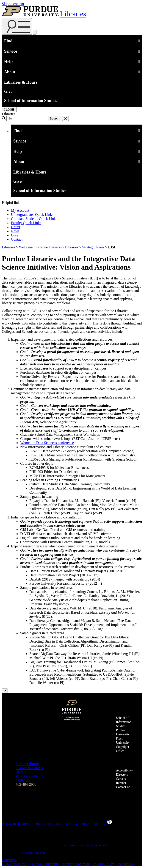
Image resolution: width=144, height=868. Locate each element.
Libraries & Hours (21, 82)
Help (72, 61)
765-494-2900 (26, 784)
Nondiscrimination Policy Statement (84, 845)
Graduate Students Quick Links (34, 219)
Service (72, 51)
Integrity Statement (76, 864)
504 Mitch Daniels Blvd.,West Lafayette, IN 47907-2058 (29, 774)
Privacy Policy (103, 864)
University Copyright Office (123, 747)
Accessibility (124, 770)
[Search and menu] (17, 26)
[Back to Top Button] (5, 691)
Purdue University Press (123, 734)
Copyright (9, 860)
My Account (20, 210)
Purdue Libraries (28, 764)
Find (72, 40)
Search (55, 118)
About (72, 71)
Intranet (121, 783)
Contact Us (123, 787)
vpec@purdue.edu (33, 853)
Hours (15, 227)
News (15, 231)
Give (8, 91)
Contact (17, 239)
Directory (122, 775)
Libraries (73, 14)
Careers (121, 779)
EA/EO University (46, 864)
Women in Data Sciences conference (47, 443)
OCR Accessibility (16, 864)
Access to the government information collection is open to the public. (57, 824)
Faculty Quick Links (26, 223)
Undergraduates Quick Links (32, 215)
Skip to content (13, 4)
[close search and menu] (35, 32)
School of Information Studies (31, 101)
